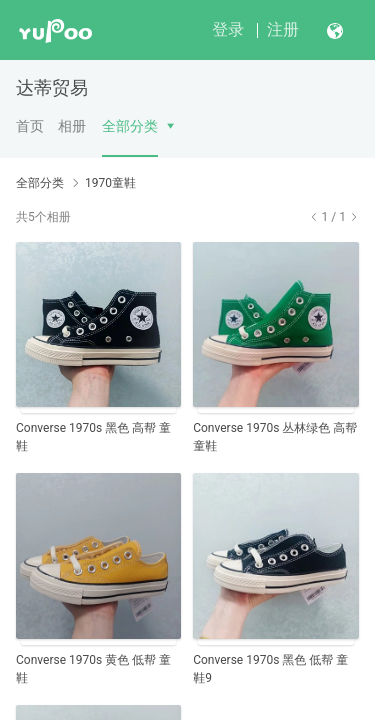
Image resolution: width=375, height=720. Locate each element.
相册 (72, 126)
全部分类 (130, 126)
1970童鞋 (110, 183)
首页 (30, 126)
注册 (283, 29)
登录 (228, 29)
